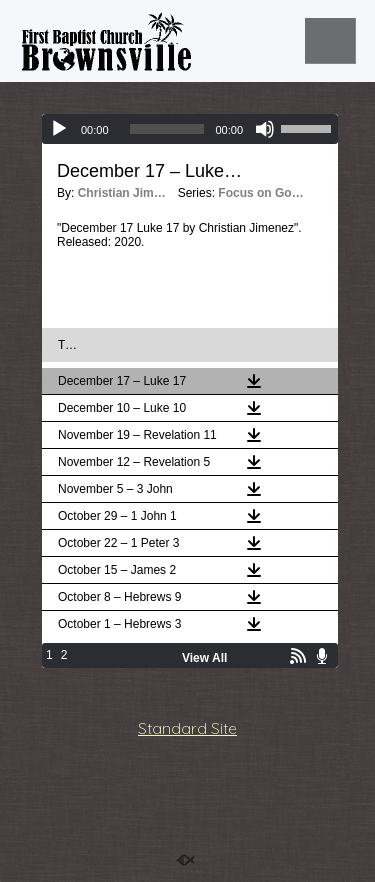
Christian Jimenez (123, 193)
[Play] (59, 129)
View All (204, 658)
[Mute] (265, 129)
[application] (190, 129)
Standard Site (187, 728)
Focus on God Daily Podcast (263, 193)
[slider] (167, 129)
